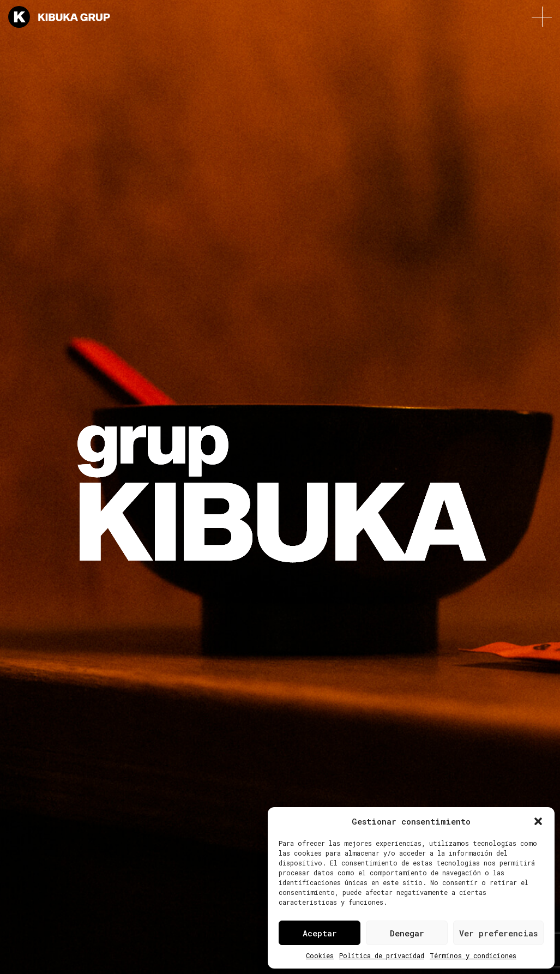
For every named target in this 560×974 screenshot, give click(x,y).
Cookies (320, 955)
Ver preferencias (498, 933)
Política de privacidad (382, 955)
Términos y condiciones (473, 955)
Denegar (407, 933)
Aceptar (320, 933)
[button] (538, 821)
